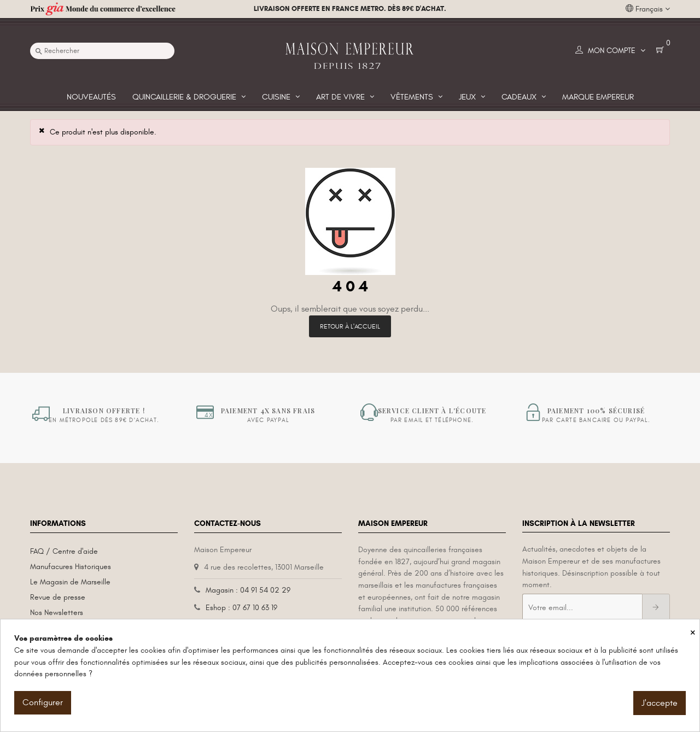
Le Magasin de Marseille (70, 582)
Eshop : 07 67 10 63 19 (241, 608)
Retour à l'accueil (350, 326)
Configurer (43, 702)
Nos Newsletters (57, 613)
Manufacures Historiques (71, 567)
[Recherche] (102, 51)
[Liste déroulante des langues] (648, 9)
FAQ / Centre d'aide (64, 551)
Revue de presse (58, 597)
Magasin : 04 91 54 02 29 (248, 590)
